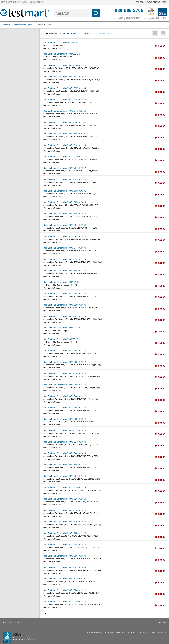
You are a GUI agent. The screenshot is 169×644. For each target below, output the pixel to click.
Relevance (73, 34)
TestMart (6, 25)
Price (87, 34)
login (146, 18)
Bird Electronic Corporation (24, 25)
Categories (118, 18)
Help (165, 18)
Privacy (7, 622)
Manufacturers (133, 18)
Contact (17, 622)
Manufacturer (104, 34)
